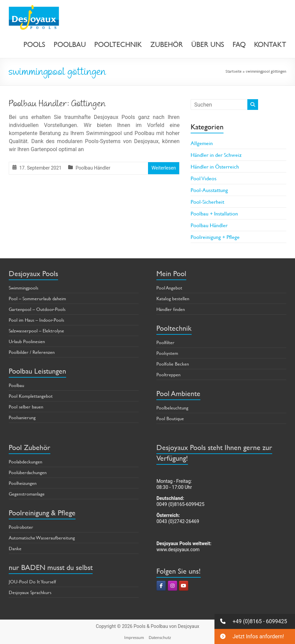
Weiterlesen (164, 168)
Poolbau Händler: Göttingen (57, 105)
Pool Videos (204, 178)
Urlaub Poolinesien (27, 341)
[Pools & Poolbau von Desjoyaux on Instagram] (173, 586)
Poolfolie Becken (173, 364)
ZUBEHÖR (167, 45)
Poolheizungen (23, 483)
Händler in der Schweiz (216, 155)
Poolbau (16, 385)
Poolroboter (21, 527)
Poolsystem (167, 353)
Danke (15, 548)
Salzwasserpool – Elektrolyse (36, 331)
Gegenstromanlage (27, 494)
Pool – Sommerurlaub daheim (37, 298)
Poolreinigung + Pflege (215, 237)
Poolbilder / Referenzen (32, 352)
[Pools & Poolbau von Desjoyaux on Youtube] (184, 586)
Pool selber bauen (26, 407)
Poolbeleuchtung (172, 408)
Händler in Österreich (215, 166)
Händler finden (171, 309)
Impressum (134, 637)
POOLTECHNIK (118, 45)
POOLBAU (70, 45)
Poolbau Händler (93, 168)
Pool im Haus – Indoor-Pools (36, 320)
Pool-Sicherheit (207, 202)
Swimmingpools (23, 288)
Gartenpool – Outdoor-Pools (37, 309)
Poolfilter (165, 342)
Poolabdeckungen (26, 462)
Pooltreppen (168, 374)
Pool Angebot (169, 288)
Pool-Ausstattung (209, 190)
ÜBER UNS (208, 45)
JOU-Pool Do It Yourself (32, 582)
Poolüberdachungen (28, 472)
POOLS (34, 45)
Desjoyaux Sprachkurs (30, 592)
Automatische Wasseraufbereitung (42, 538)
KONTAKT (270, 45)
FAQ (239, 45)
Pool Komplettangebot (31, 396)
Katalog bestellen (173, 298)
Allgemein (202, 143)
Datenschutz (160, 637)
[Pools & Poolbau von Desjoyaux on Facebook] (161, 586)
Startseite (234, 71)
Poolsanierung (22, 417)
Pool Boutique (170, 418)
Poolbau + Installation (214, 213)
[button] (255, 621)
